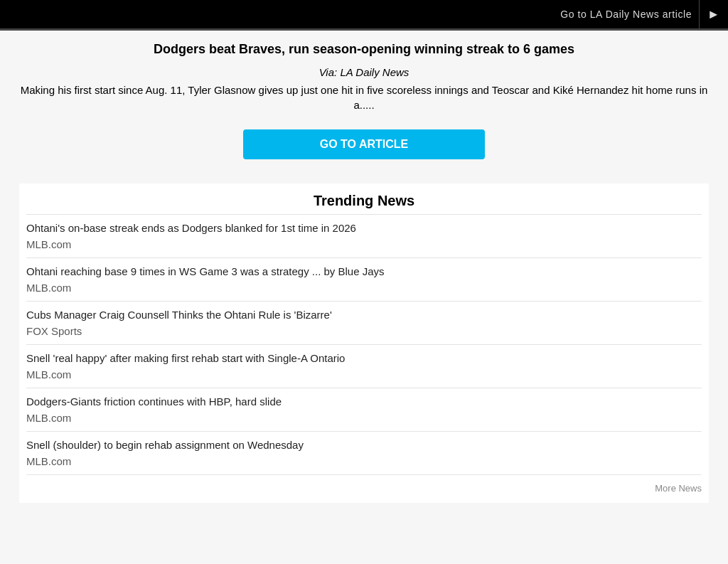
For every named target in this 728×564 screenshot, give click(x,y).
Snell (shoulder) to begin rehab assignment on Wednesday (165, 445)
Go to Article (364, 144)
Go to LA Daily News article (626, 14)
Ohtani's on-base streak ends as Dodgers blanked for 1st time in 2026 (191, 228)
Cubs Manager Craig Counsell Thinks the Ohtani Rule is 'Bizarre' (179, 315)
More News (678, 488)
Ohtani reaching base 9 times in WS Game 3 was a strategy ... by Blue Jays (205, 271)
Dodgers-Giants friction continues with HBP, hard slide (154, 401)
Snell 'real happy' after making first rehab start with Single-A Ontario (186, 358)
